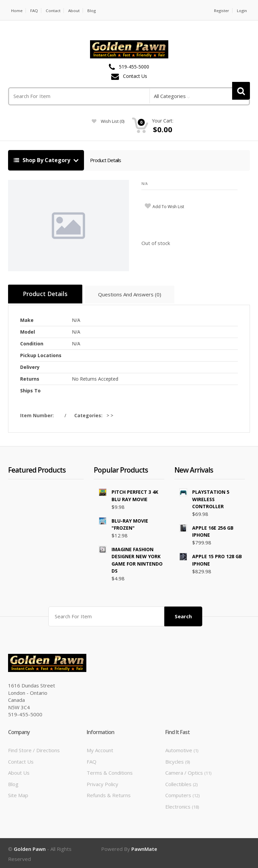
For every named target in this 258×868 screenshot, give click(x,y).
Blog (93, 11)
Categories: (90, 414)
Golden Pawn (30, 847)
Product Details (105, 160)
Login (242, 11)
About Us (19, 771)
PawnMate (144, 847)
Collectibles (181, 782)
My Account (100, 749)
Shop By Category (43, 160)
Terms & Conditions (110, 771)
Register (221, 11)
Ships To (30, 390)
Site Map (18, 793)
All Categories (170, 96)
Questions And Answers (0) (135, 295)
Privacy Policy (102, 782)
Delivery (30, 366)
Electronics (182, 805)
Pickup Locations (41, 354)
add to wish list (168, 207)
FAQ (35, 11)
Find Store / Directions (34, 749)
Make (27, 319)
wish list (108, 121)
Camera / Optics (188, 771)
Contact (54, 11)
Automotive (182, 749)
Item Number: (38, 414)
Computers (182, 793)
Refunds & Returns (109, 793)
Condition (32, 343)
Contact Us (135, 76)
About (75, 11)
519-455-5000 (134, 67)
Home (17, 11)
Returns (30, 378)
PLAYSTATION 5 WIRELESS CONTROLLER (211, 498)
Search (183, 615)
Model (28, 331)
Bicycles (178, 760)
